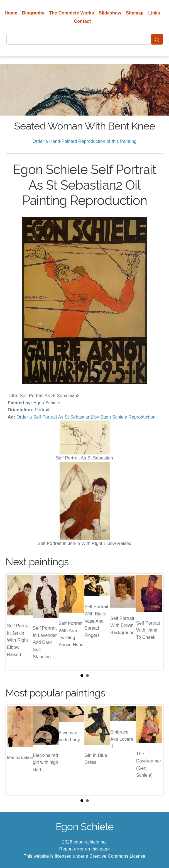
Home (11, 13)
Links (154, 13)
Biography (33, 13)
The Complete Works (72, 13)
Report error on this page (85, 849)
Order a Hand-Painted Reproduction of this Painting (85, 141)
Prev (14, 622)
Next (155, 622)
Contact (83, 21)
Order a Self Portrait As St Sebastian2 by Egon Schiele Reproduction (86, 417)
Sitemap (135, 13)
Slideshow (110, 13)
